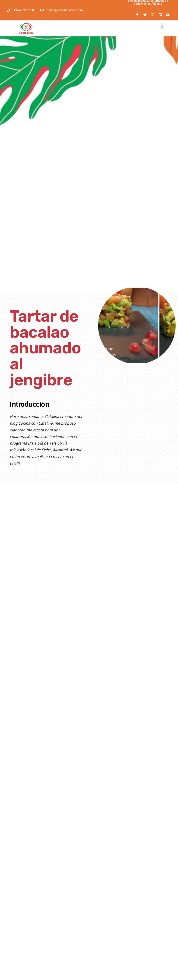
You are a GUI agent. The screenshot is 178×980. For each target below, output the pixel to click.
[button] (162, 27)
